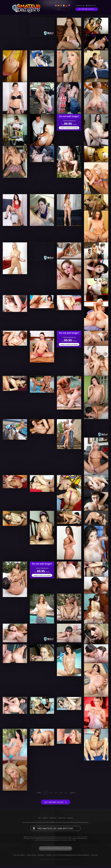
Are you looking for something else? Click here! (56, 852)
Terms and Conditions (19, 858)
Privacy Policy (94, 858)
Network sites (81, 6)
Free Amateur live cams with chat (55, 832)
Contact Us (49, 858)
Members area (92, 6)
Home (40, 821)
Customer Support (31, 858)
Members (45, 821)
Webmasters (41, 858)
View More (70, 821)
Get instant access (86, 9)
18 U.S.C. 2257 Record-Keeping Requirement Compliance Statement (71, 858)
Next (73, 793)
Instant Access (62, 821)
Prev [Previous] (39, 793)
